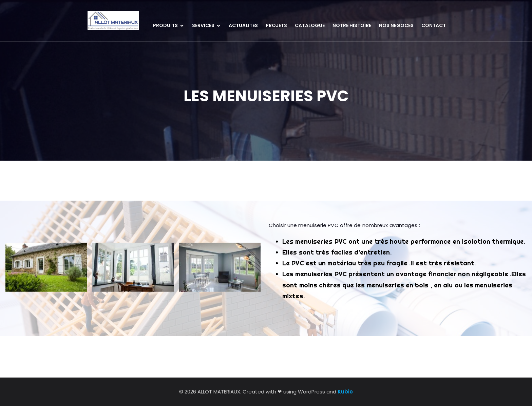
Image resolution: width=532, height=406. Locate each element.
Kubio (345, 392)
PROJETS (276, 25)
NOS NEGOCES (396, 25)
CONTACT (434, 25)
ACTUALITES (243, 25)
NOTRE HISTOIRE (352, 25)
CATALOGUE (310, 25)
